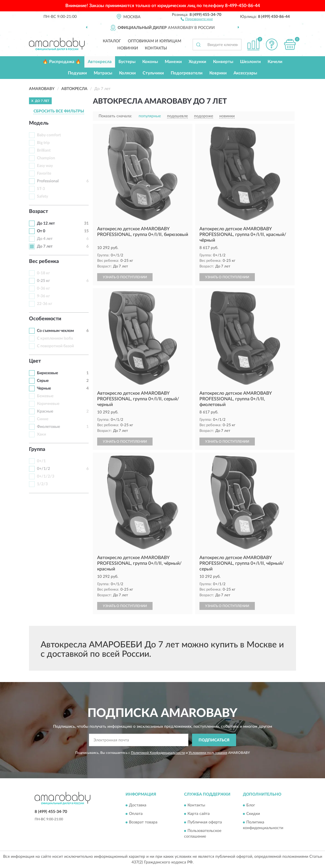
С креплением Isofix (55, 338)
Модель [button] (39, 123)
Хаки (41, 434)
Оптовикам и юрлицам (155, 41)
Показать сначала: (115, 116)
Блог (251, 805)
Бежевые (45, 396)
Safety (42, 196)
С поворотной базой (55, 346)
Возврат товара (143, 822)
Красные (45, 411)
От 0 (41, 231)
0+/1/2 (43, 469)
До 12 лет (46, 223)
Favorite (44, 173)
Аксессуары (245, 73)
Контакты (156, 48)
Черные (44, 388)
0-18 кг (43, 273)
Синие (43, 419)
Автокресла (100, 62)
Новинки (128, 48)
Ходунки (197, 62)
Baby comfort (49, 135)
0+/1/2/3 (46, 476)
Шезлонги (250, 62)
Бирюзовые (47, 373)
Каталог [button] (112, 41)
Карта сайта (199, 814)
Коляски (127, 73)
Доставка (138, 805)
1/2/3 (42, 484)
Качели (275, 62)
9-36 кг (43, 296)
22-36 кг (45, 304)
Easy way (45, 166)
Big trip (43, 143)
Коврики (218, 73)
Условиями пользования (208, 753)
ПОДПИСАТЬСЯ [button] (214, 740)
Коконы (150, 62)
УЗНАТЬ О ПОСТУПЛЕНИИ (125, 277)
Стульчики (153, 73)
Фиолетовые (48, 427)
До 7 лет (45, 246)
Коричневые (48, 404)
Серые (43, 381)
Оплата (136, 814)
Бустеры (127, 62)
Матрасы (103, 73)
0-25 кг (43, 281)
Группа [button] (37, 449)
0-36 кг (43, 288)
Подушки (77, 73)
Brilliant (44, 150)
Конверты (223, 62)
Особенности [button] (45, 319)
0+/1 (41, 461)
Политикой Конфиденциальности (158, 753)
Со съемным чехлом (55, 331)
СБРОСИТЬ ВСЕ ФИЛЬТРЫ (59, 111)
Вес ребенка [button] (44, 262)
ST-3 (41, 189)
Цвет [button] (35, 361)
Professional (48, 181)
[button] (197, 19)
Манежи (173, 62)
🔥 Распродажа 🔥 (62, 62)
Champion (46, 158)
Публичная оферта (205, 822)
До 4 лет (45, 239)
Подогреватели (187, 73)
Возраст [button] (38, 212)
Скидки (253, 814)
